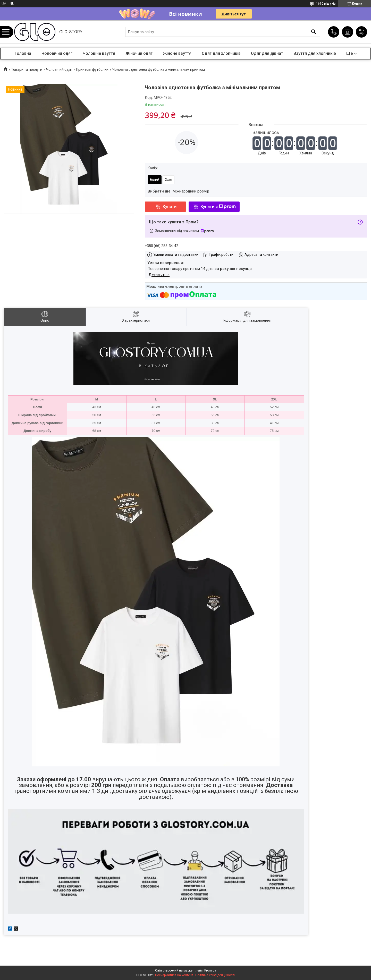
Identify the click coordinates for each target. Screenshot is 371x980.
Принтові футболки (92, 69)
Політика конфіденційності (215, 975)
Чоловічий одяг (57, 53)
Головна (23, 53)
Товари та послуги (27, 69)
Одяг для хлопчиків (221, 53)
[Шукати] (314, 32)
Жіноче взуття (177, 53)
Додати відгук (361, 32)
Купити (170, 207)
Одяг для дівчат (267, 53)
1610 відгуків (326, 4)
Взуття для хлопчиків (315, 53)
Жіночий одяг (139, 53)
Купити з (218, 207)
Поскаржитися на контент (174, 975)
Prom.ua (210, 970)
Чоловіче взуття (99, 53)
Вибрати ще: (178, 191)
